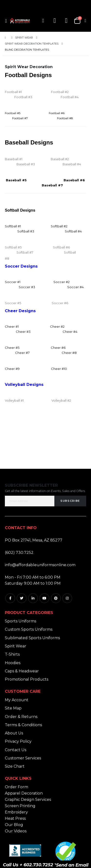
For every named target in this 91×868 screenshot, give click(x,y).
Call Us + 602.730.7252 (28, 865)
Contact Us (16, 750)
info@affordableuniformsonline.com (40, 565)
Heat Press (15, 818)
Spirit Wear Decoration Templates (32, 44)
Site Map (13, 708)
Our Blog (14, 825)
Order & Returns (21, 717)
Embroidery (16, 812)
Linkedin (33, 598)
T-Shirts (12, 654)
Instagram (67, 598)
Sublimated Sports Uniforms (32, 638)
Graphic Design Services (28, 800)
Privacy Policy (18, 741)
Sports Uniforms (21, 621)
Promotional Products (27, 679)
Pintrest (56, 598)
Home (7, 38)
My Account (17, 700)
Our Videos (16, 831)
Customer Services (23, 758)
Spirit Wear (24, 38)
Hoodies (13, 663)
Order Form (17, 787)
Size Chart (15, 766)
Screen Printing (20, 806)
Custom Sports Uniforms (29, 629)
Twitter (22, 598)
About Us (14, 733)
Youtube (44, 598)
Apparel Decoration (24, 793)
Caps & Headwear (22, 671)
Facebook (10, 598)
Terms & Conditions (23, 725)
